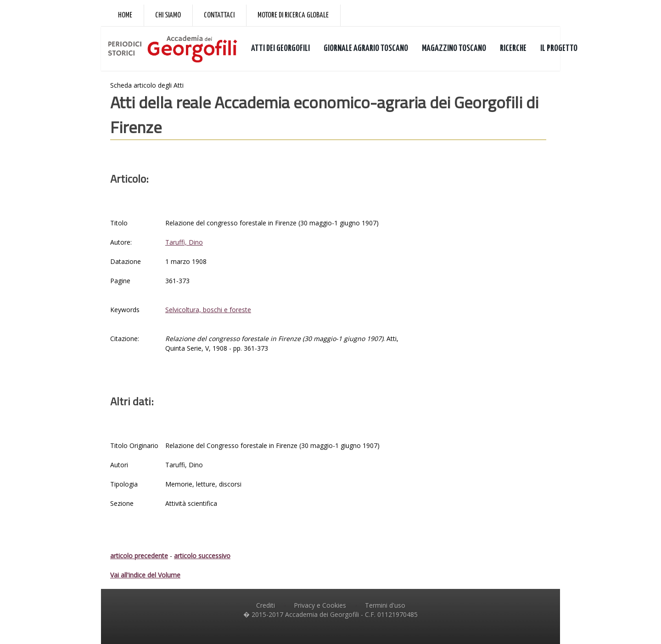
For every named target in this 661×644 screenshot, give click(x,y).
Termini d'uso (385, 605)
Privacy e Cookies (320, 605)
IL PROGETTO (559, 48)
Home (125, 15)
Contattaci (219, 15)
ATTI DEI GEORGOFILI (280, 48)
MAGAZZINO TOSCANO (454, 48)
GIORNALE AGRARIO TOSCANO (366, 48)
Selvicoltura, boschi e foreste (208, 310)
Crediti (266, 605)
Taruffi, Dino (184, 242)
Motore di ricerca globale (293, 15)
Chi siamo (168, 15)
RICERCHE (513, 48)
